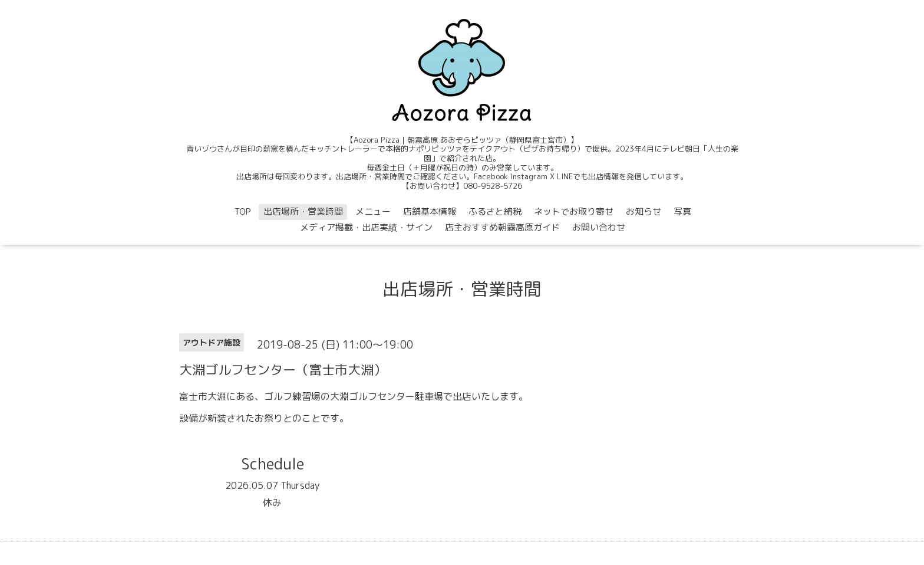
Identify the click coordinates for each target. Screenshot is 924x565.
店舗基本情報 (430, 211)
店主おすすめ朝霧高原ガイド (502, 227)
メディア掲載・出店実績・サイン (366, 227)
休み (272, 502)
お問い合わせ (599, 227)
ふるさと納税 (495, 211)
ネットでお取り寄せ (574, 211)
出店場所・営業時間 (303, 211)
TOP (243, 211)
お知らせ (643, 211)
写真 (682, 211)
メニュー (373, 211)
